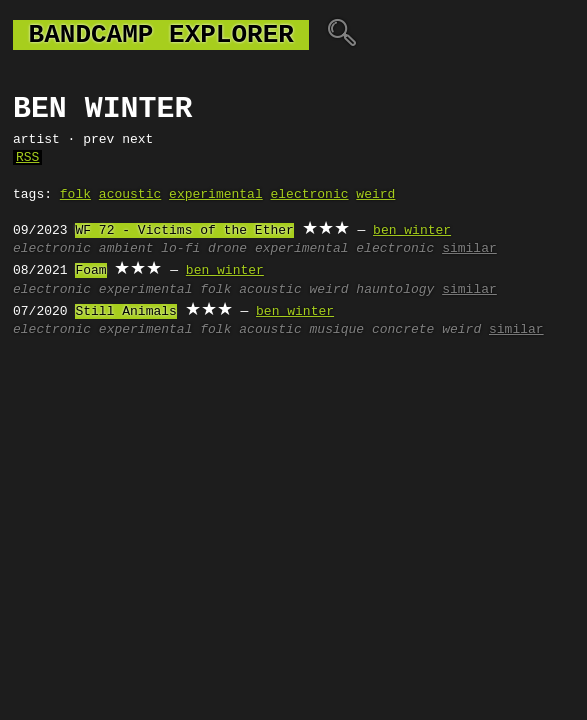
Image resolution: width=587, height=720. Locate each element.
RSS (27, 158)
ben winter (412, 231)
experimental (216, 195)
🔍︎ (341, 35)
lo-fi (180, 249)
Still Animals (125, 312)
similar (469, 249)
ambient (126, 249)
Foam (90, 271)
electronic (309, 195)
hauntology (395, 290)
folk (75, 195)
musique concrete (371, 330)
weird (375, 195)
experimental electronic (344, 249)
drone (227, 249)
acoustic (130, 195)
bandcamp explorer (161, 35)
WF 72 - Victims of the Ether (184, 231)
